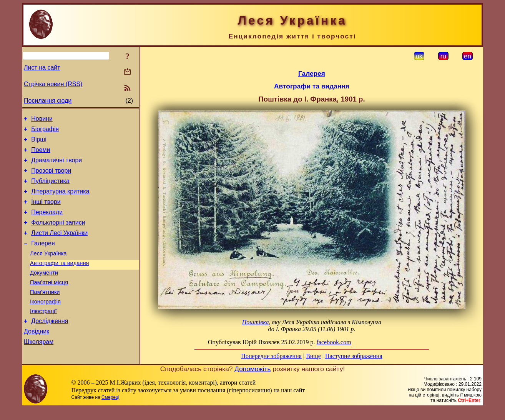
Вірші (39, 143)
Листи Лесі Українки (59, 247)
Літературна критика (60, 201)
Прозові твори (51, 177)
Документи (44, 291)
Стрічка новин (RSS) (53, 84)
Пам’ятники (45, 313)
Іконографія (45, 323)
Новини (42, 120)
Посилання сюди (48, 101)
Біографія (45, 131)
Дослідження (50, 345)
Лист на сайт (42, 67)
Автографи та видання (59, 280)
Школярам (39, 368)
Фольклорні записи (58, 235)
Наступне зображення (354, 356)
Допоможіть (252, 380)
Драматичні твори (56, 166)
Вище (313, 356)
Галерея (43, 258)
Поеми (41, 154)
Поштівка (256, 322)
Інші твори (46, 212)
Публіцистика (50, 189)
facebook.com (334, 342)
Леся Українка (48, 270)
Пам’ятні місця (49, 302)
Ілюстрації (43, 334)
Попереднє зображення (271, 356)
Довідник (37, 357)
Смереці (110, 409)
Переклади (47, 224)
